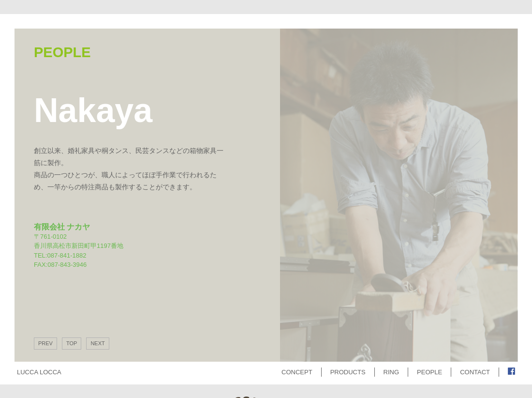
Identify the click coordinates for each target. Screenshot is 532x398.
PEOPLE (429, 372)
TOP (72, 343)
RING (392, 372)
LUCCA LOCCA (39, 372)
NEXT (97, 343)
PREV (45, 343)
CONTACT (475, 372)
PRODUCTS (348, 372)
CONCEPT (297, 372)
